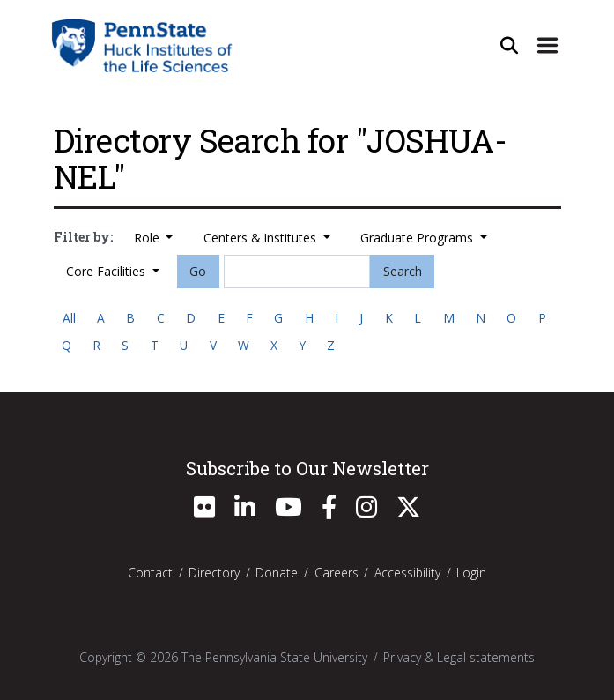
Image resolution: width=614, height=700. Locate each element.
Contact (150, 573)
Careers (337, 573)
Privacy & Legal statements (459, 657)
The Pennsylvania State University (274, 657)
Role (148, 238)
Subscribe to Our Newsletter (307, 468)
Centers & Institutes (262, 238)
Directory (214, 573)
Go (198, 271)
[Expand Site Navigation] (548, 45)
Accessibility (407, 573)
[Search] (297, 272)
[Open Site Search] (509, 45)
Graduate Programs (418, 238)
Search (403, 271)
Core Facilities (107, 271)
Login (471, 573)
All (69, 318)
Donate (277, 573)
